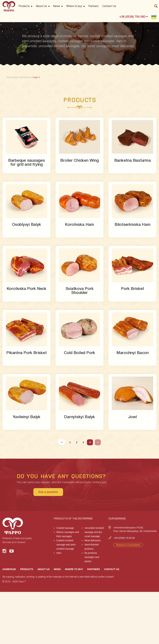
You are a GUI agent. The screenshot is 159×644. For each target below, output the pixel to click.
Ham (59, 553)
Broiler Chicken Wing (79, 161)
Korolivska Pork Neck (27, 289)
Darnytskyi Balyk (79, 417)
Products (24, 6)
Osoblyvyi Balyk (26, 225)
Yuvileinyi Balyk (27, 417)
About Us (41, 6)
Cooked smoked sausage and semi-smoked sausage (66, 545)
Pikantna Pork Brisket (26, 353)
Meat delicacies (93, 540)
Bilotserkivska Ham (133, 225)
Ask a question (48, 492)
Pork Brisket (132, 289)
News (57, 6)
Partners (93, 6)
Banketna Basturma (133, 161)
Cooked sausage (65, 528)
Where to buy (74, 6)
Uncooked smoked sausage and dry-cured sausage (94, 532)
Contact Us (109, 6)
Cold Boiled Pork (79, 353)
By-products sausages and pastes (92, 557)
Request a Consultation (128, 545)
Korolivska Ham (79, 225)
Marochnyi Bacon (132, 353)
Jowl (132, 417)
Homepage (9, 569)
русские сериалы (4, 588)
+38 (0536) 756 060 (134, 17)
